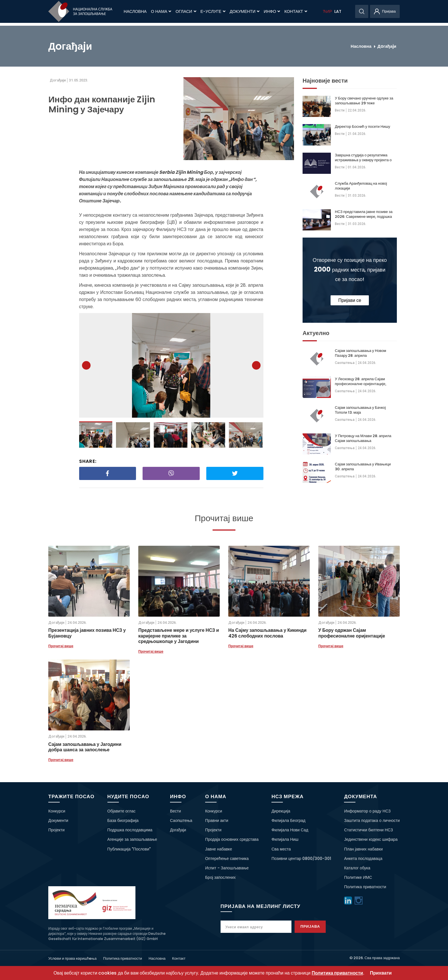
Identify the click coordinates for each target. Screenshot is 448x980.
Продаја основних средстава (232, 839)
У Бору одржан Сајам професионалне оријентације (352, 633)
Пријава (316, 926)
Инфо (272, 11)
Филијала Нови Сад (290, 830)
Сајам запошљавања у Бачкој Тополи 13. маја (360, 410)
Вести (340, 110)
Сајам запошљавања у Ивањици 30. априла (363, 467)
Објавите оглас (122, 811)
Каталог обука (357, 868)
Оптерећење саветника (227, 859)
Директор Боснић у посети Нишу (362, 127)
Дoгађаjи (387, 46)
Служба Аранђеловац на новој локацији (361, 186)
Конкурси (57, 811)
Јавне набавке (219, 849)
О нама (161, 11)
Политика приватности (365, 887)
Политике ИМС (358, 877)
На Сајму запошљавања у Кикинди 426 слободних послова (267, 633)
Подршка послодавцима (130, 830)
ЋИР (327, 11)
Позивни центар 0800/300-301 (301, 859)
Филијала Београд (288, 820)
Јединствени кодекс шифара (371, 839)
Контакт (296, 11)
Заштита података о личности (372, 820)
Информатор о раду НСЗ (367, 811)
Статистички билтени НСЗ (368, 830)
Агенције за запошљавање (132, 839)
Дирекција (281, 811)
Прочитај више (61, 646)
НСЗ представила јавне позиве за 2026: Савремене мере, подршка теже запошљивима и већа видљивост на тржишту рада (364, 214)
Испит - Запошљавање (227, 868)
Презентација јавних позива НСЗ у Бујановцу (87, 633)
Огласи (186, 11)
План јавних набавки (363, 849)
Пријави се (350, 300)
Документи (245, 11)
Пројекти (56, 830)
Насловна (135, 11)
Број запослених (220, 877)
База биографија (123, 820)
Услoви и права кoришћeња (72, 958)
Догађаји (178, 830)
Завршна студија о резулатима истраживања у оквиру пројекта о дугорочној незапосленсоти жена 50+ (363, 158)
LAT (338, 11)
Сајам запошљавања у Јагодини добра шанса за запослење (85, 747)
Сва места (281, 849)
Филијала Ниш (285, 839)
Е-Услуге (213, 11)
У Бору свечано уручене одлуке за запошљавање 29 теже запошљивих (364, 101)
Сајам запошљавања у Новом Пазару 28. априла (361, 353)
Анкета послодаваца (363, 859)
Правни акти (217, 820)
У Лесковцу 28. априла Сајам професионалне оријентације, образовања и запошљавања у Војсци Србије (361, 381)
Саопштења (345, 363)
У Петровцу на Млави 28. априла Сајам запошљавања (363, 438)
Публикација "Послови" (129, 849)
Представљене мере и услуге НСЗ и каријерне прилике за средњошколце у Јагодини (179, 636)
